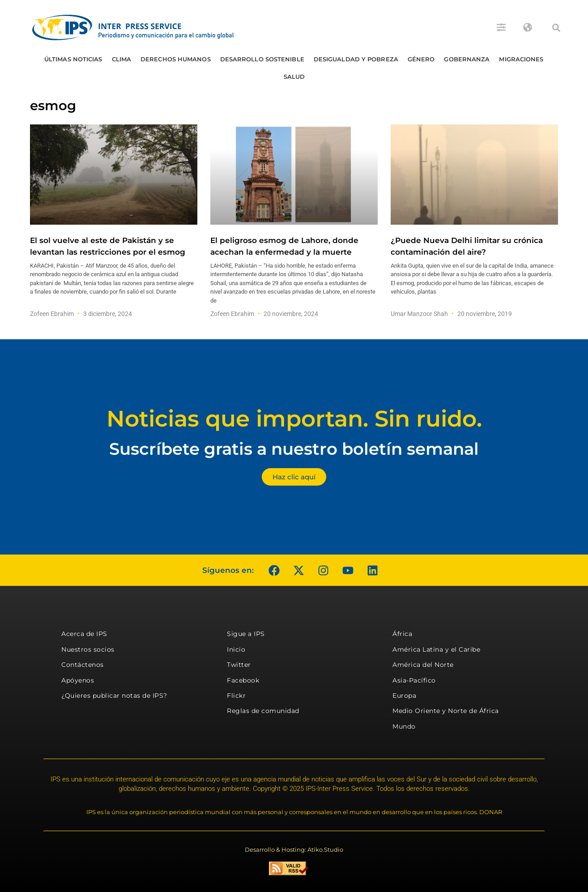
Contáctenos (83, 665)
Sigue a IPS (246, 634)
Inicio (236, 649)
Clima (122, 59)
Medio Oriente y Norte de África (446, 711)
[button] (556, 28)
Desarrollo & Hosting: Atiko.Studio (294, 849)
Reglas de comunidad (263, 711)
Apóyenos (78, 680)
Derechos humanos (176, 59)
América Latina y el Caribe (436, 649)
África (402, 634)
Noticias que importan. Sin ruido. (294, 419)
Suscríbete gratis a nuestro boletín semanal (294, 449)
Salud (294, 77)
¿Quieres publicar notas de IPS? (114, 696)
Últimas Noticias (73, 59)
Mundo (404, 726)
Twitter (239, 665)
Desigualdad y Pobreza (356, 59)
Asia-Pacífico (414, 680)
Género (421, 59)
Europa (404, 696)
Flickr (236, 696)
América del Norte (423, 665)
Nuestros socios (88, 649)
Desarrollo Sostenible (262, 59)
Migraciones (521, 59)
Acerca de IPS (84, 634)
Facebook (243, 680)
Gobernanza (467, 59)
